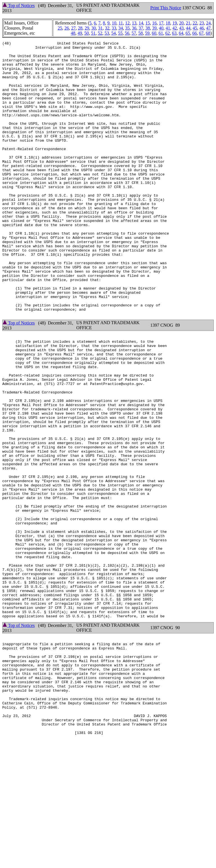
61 (161, 33)
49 (80, 33)
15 (148, 23)
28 (80, 28)
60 (154, 33)
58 (141, 33)
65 (188, 33)
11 (121, 23)
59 (147, 33)
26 (67, 28)
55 (120, 33)
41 (168, 28)
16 (154, 23)
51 (93, 33)
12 (127, 23)
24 (208, 23)
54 (114, 33)
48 (73, 33)
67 (201, 33)
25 (60, 28)
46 (202, 28)
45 (195, 28)
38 (148, 28)
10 (114, 23)
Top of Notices (19, 5)
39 (154, 28)
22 (195, 23)
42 (175, 28)
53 (107, 33)
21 (188, 23)
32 (107, 28)
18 (168, 23)
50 (87, 33)
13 (134, 23)
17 (161, 23)
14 (141, 23)
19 (175, 23)
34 (121, 28)
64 (181, 33)
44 (188, 28)
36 (134, 28)
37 (141, 28)
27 (73, 28)
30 (94, 28)
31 (100, 28)
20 (181, 23)
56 (127, 33)
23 (202, 23)
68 (208, 33)
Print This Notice (166, 8)
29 (87, 28)
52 (100, 33)
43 (181, 28)
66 (195, 33)
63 (174, 33)
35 (127, 28)
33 (114, 28)
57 (134, 33)
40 (161, 28)
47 (208, 28)
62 (168, 33)
